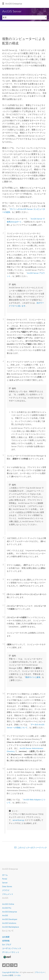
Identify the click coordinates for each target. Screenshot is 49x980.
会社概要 (6, 937)
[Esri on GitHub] (12, 965)
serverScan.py (18, 820)
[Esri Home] (7, 957)
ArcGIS (5, 915)
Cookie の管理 (8, 975)
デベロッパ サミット (11, 952)
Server (5, 883)
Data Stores (7, 886)
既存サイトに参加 (33, 677)
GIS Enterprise (14, 4)
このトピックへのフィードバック (32, 848)
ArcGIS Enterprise (10, 912)
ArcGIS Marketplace (11, 927)
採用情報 (6, 941)
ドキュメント (8, 894)
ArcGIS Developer (10, 919)
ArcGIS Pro (7, 908)
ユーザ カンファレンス (12, 948)
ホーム (5, 875)
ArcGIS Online (8, 904)
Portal (5, 879)
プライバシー (40, 972)
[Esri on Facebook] (8, 965)
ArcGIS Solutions (9, 923)
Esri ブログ (7, 945)
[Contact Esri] (16, 965)
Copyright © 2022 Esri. (11, 972)
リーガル (17, 975)
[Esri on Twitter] (4, 965)
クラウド (6, 890)
